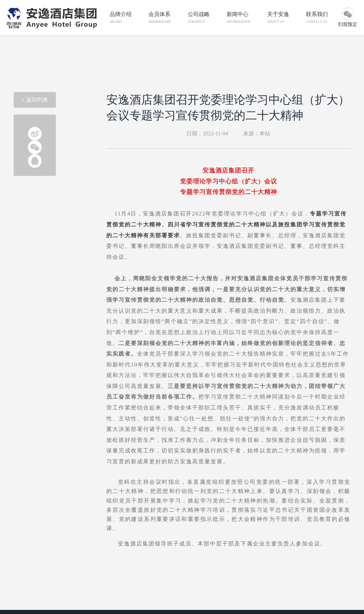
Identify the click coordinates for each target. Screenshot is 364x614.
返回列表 (35, 100)
